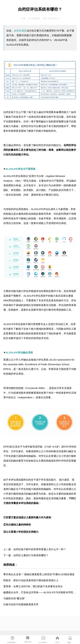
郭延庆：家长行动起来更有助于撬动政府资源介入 (31, 580)
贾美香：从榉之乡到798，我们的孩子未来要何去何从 (33, 586)
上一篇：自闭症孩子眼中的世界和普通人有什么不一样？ (35, 549)
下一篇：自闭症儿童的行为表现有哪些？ (26, 555)
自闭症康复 (20, 31)
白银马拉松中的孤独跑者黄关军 (21, 604)
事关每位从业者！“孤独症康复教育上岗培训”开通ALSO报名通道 (39, 574)
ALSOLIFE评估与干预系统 (21, 169)
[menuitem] (12, 640)
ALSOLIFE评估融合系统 (19, 352)
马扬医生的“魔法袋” (14, 598)
